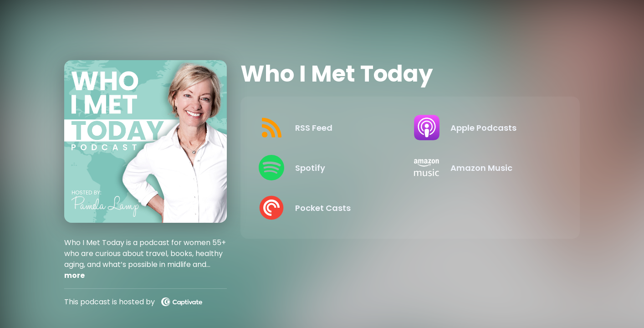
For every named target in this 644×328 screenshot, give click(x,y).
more (74, 275)
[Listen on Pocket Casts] (329, 208)
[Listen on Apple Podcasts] (484, 128)
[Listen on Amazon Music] (484, 168)
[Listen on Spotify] (329, 168)
